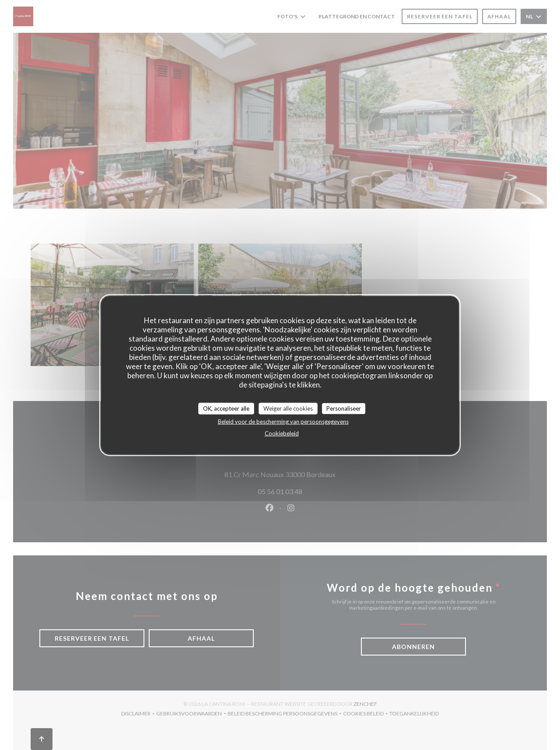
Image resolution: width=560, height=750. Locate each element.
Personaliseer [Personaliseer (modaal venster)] (344, 408)
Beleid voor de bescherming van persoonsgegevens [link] (283, 422)
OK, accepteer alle (226, 408)
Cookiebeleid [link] (282, 433)
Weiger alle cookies (288, 408)
